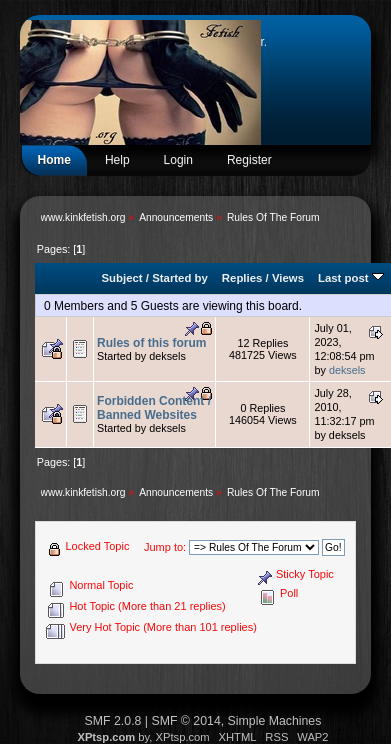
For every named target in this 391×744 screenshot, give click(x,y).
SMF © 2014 (185, 721)
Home (54, 160)
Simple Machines (275, 721)
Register (249, 160)
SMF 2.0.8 (113, 721)
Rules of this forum (151, 343)
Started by (180, 278)
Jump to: (165, 547)
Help (117, 160)
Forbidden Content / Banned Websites (154, 408)
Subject (122, 278)
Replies (242, 278)
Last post (351, 278)
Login (178, 160)
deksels (347, 370)
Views (288, 278)
